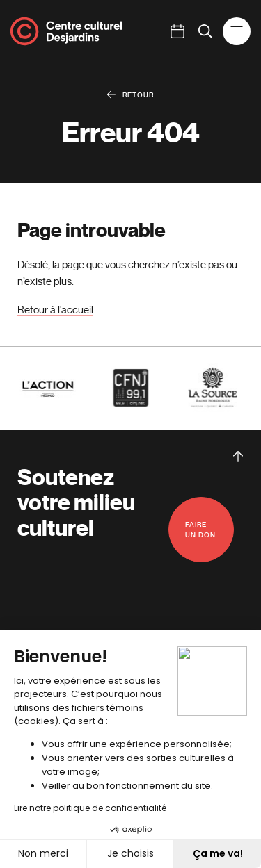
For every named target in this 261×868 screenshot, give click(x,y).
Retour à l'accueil (55, 310)
